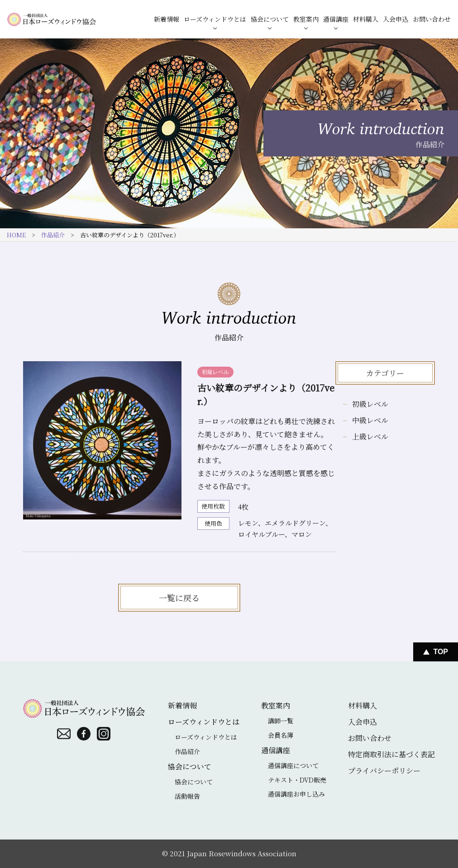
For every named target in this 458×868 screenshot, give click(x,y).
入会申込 (396, 19)
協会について (270, 19)
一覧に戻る (179, 598)
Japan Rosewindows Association (242, 853)
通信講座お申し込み (296, 794)
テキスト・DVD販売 (297, 780)
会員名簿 (281, 735)
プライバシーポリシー (384, 771)
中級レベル (370, 420)
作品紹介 (53, 235)
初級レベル (370, 404)
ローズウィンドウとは (215, 19)
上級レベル (370, 436)
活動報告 (187, 796)
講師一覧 (281, 721)
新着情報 (167, 19)
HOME (16, 235)
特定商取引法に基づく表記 (391, 754)
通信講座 (336, 19)
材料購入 (366, 19)
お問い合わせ (432, 19)
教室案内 (306, 19)
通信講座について (293, 765)
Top (441, 652)
